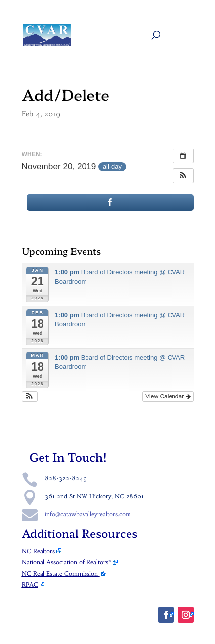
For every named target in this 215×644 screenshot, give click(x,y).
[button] (183, 176)
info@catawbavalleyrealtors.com (88, 514)
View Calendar (168, 396)
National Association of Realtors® (66, 562)
